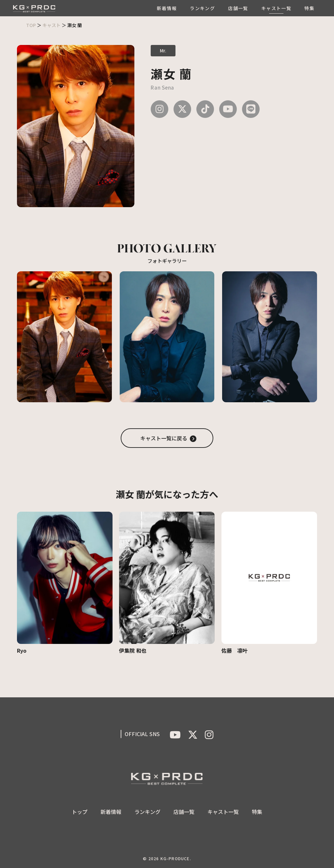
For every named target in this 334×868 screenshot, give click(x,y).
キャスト (52, 25)
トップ (80, 812)
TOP (31, 25)
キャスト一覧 (276, 8)
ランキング (202, 8)
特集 (309, 8)
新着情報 (167, 8)
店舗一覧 (238, 8)
